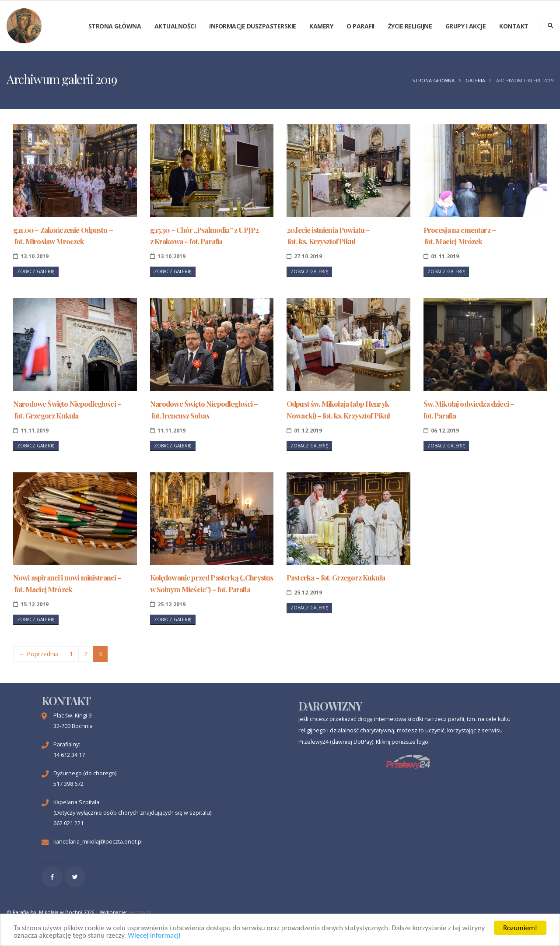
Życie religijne (410, 26)
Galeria (475, 80)
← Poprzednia (39, 654)
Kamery (321, 26)
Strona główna (115, 26)
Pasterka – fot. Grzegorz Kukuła (336, 577)
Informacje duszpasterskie (253, 26)
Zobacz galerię (36, 271)
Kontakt (514, 26)
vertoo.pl (140, 912)
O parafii (360, 26)
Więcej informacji (154, 936)
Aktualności (175, 26)
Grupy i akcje (466, 26)
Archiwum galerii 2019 (525, 80)
